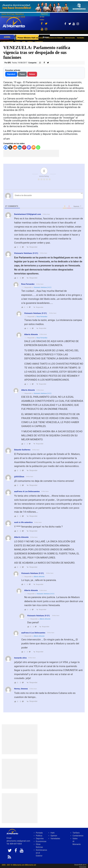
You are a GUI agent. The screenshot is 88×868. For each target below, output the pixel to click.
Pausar (22, 74)
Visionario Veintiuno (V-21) (26, 253)
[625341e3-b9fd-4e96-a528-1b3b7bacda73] (44, 7)
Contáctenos (39, 42)
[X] (10, 147)
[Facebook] (6, 147)
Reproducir (11, 74)
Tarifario (30, 42)
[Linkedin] (20, 147)
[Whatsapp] (38, 147)
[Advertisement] (31, 153)
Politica (39, 836)
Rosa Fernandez (42, 317)
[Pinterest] (24, 147)
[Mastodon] (29, 147)
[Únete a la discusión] (48, 196)
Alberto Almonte (39, 577)
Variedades (55, 839)
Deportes (40, 839)
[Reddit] (15, 147)
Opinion (18, 42)
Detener (32, 74)
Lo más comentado (7, 42)
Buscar (46, 37)
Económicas (41, 841)
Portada (39, 833)
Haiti (24, 42)
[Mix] (34, 147)
